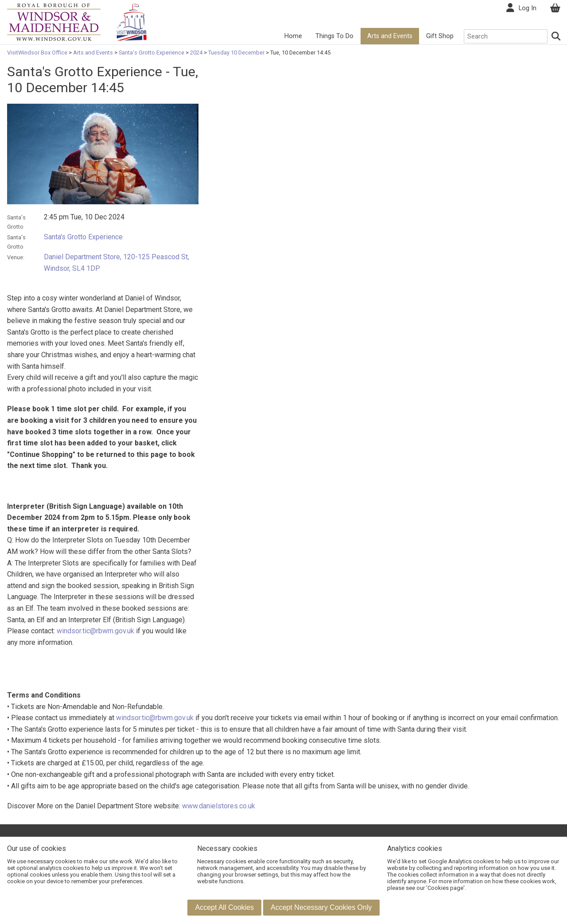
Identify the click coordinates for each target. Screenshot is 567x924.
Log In (528, 8)
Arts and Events (390, 36)
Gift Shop (440, 36)
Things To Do (334, 36)
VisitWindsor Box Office (38, 53)
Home (293, 36)
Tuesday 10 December (236, 53)
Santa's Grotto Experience (151, 53)
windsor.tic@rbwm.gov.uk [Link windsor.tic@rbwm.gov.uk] (95, 631)
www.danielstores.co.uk (219, 806)
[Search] (556, 36)
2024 (196, 53)
